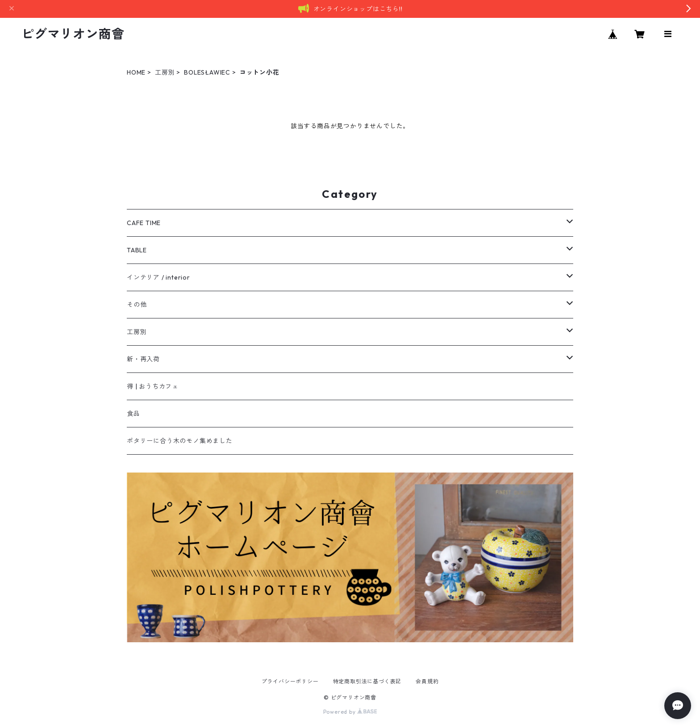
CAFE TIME (144, 223)
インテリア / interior (158, 277)
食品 (133, 414)
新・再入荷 (143, 359)
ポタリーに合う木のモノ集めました (180, 441)
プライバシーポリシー (290, 681)
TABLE (137, 250)
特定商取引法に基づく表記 (367, 681)
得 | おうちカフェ (153, 386)
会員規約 (427, 681)
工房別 (165, 72)
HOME (136, 72)
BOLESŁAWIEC (207, 72)
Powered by (350, 712)
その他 (137, 305)
